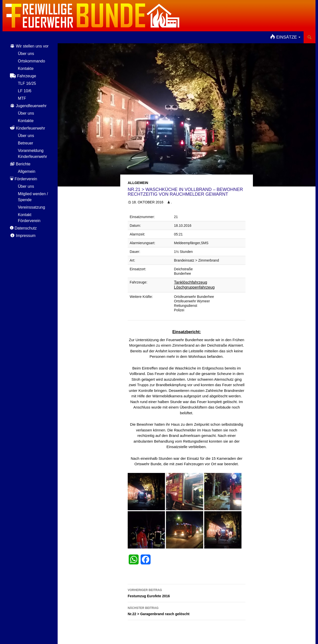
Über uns (26, 54)
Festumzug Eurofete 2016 (187, 593)
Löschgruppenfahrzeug (194, 287)
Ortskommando (31, 61)
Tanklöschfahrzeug (190, 282)
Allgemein (138, 183)
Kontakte (26, 69)
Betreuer (25, 143)
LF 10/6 (25, 91)
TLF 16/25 (27, 83)
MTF (22, 98)
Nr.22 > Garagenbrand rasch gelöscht (187, 610)
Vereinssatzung (31, 207)
